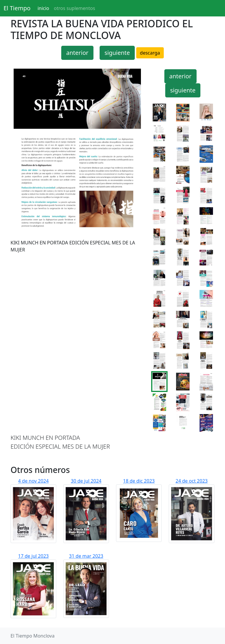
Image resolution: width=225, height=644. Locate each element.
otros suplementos (75, 8)
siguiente (117, 53)
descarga (150, 53)
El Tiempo (17, 8)
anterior (77, 53)
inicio (43, 8)
